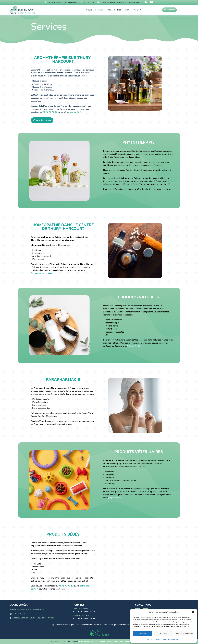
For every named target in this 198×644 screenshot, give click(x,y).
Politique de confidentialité (170, 639)
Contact (138, 10)
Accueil (89, 10)
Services (99, 10)
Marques (128, 10)
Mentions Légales (98, 642)
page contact (75, 112)
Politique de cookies (153, 639)
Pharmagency (84, 642)
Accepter (143, 634)
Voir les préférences (184, 634)
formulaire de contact (41, 273)
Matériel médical (113, 10)
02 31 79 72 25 (50, 112)
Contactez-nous (42, 120)
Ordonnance (170, 10)
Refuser (163, 634)
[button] (193, 612)
